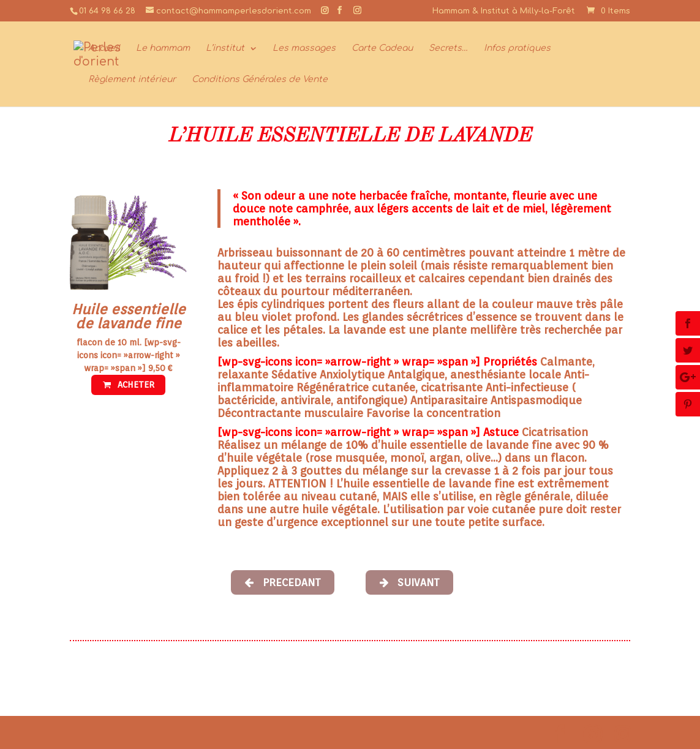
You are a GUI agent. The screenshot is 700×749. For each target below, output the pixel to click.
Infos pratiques (517, 48)
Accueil (104, 48)
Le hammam (163, 48)
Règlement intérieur (132, 80)
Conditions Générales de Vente (260, 80)
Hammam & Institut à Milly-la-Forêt (504, 11)
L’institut (225, 48)
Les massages (304, 48)
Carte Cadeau (382, 48)
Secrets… (448, 48)
